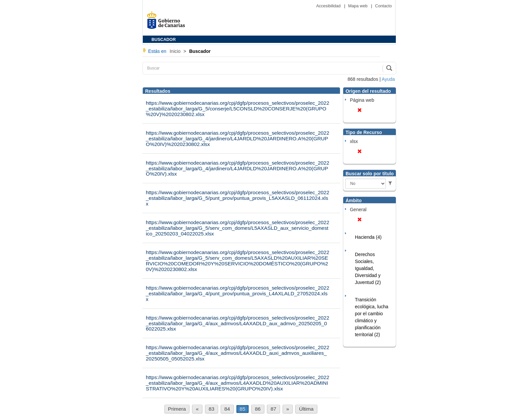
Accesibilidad (329, 6)
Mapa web (359, 6)
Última (306, 409)
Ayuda (388, 79)
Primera (177, 409)
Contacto (384, 6)
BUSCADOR (164, 40)
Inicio (176, 51)
